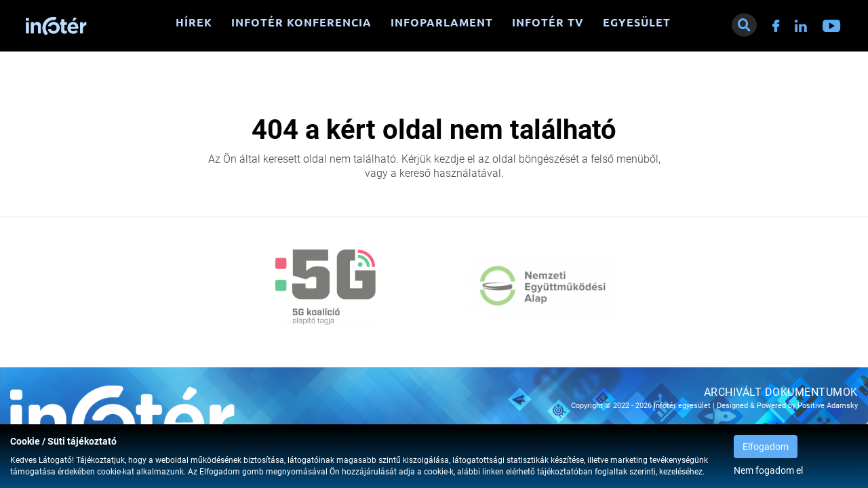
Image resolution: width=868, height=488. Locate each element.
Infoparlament (442, 22)
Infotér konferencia (301, 22)
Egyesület (637, 22)
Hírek (194, 22)
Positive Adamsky (828, 406)
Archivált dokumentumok (781, 392)
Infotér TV (548, 22)
